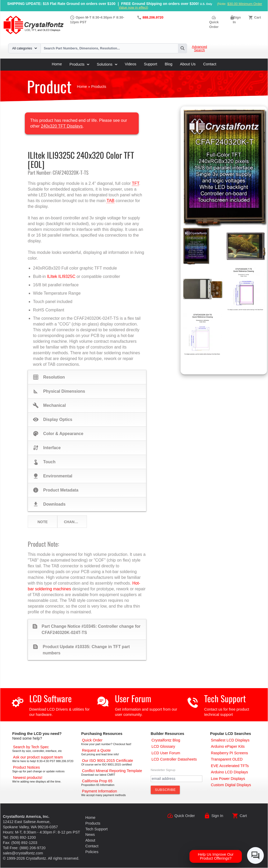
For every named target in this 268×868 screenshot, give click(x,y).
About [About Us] (90, 840)
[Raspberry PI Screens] (230, 753)
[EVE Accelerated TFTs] (230, 766)
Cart (258, 17)
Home (57, 64)
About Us (188, 64)
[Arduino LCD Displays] (230, 772)
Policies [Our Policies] (92, 852)
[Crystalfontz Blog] (166, 740)
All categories (25, 48)
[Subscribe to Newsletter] (165, 790)
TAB (110, 201)
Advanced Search (199, 48)
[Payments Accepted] (99, 791)
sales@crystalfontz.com (23, 853)
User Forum (133, 698)
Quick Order (214, 22)
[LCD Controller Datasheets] (174, 759)
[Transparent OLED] (227, 759)
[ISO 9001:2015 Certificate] (107, 761)
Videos (131, 64)
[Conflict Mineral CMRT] (112, 771)
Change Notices (75, 522)
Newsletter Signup (163, 770)
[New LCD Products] (28, 778)
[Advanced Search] (31, 747)
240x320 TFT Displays (62, 126)
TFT (136, 183)
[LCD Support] (38, 757)
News (90, 835)
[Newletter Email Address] (177, 779)
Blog (169, 64)
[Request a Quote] (96, 750)
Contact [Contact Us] (92, 846)
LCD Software (51, 698)
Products (79, 64)
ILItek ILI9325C (61, 276)
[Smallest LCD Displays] (230, 740)
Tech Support (225, 698)
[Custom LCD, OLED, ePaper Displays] (231, 785)
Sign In (217, 816)
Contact (210, 64)
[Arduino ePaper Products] (228, 746)
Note (43, 522)
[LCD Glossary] (163, 746)
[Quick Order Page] (92, 740)
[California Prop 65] (97, 781)
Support (151, 64)
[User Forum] (166, 753)
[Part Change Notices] (26, 767)
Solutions (107, 64)
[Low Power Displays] (228, 779)
